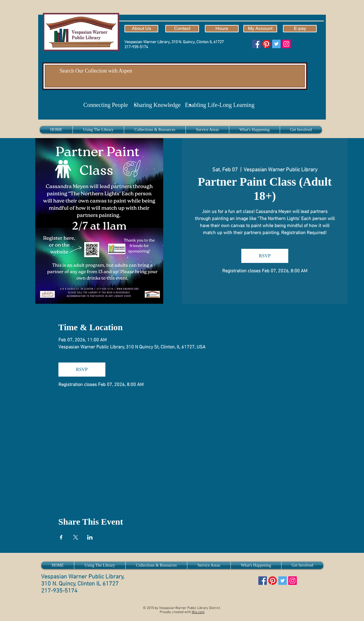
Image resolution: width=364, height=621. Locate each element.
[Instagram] (286, 44)
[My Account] (260, 29)
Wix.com (198, 612)
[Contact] (182, 29)
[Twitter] (276, 44)
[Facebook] (256, 44)
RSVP (265, 256)
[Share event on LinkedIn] (90, 537)
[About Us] (141, 29)
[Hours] (222, 29)
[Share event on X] (76, 537)
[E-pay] (300, 29)
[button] (98, 130)
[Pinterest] (266, 44)
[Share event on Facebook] (61, 537)
